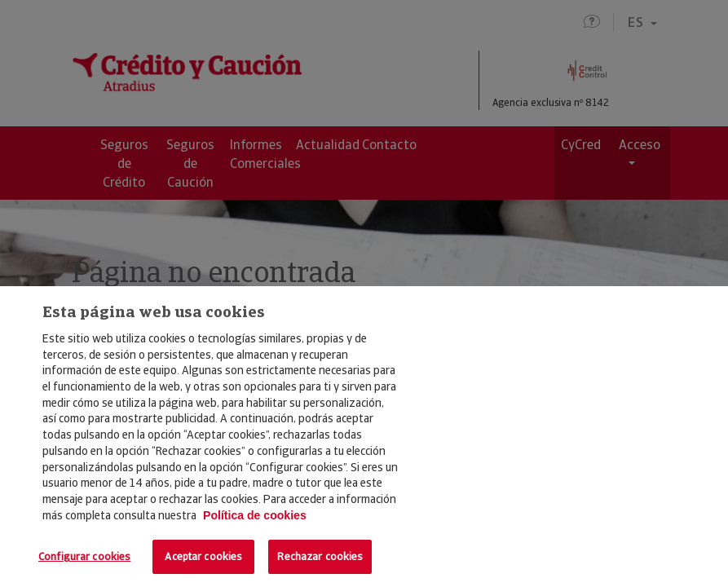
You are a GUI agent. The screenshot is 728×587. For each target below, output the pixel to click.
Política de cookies (255, 515)
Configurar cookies (84, 556)
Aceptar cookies (203, 556)
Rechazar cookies (320, 556)
